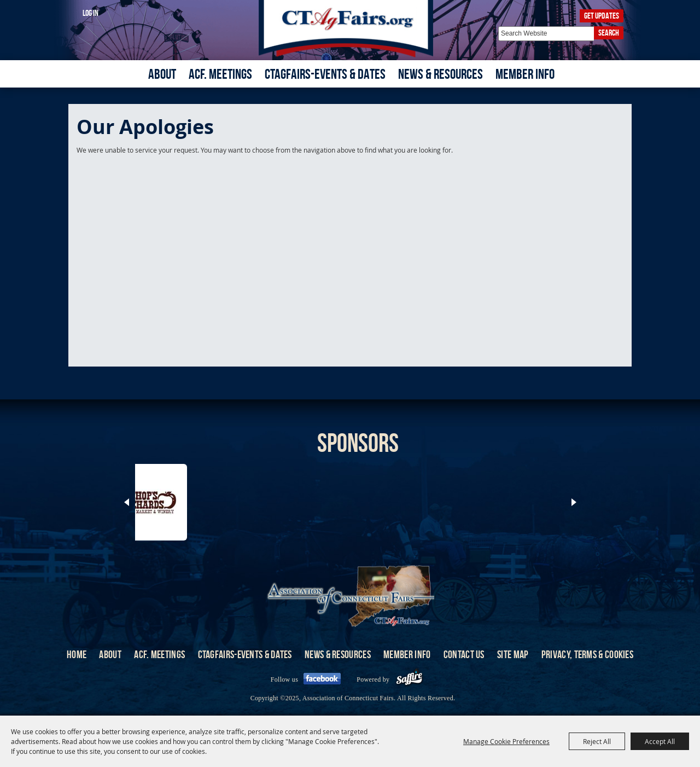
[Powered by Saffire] (409, 679)
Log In (91, 13)
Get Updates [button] (602, 16)
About (162, 74)
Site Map (513, 654)
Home (77, 654)
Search (609, 33)
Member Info (525, 74)
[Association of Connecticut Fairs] (350, 29)
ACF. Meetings (220, 74)
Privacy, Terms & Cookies (587, 654)
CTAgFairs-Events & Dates (325, 74)
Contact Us (464, 654)
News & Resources (441, 74)
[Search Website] (546, 34)
